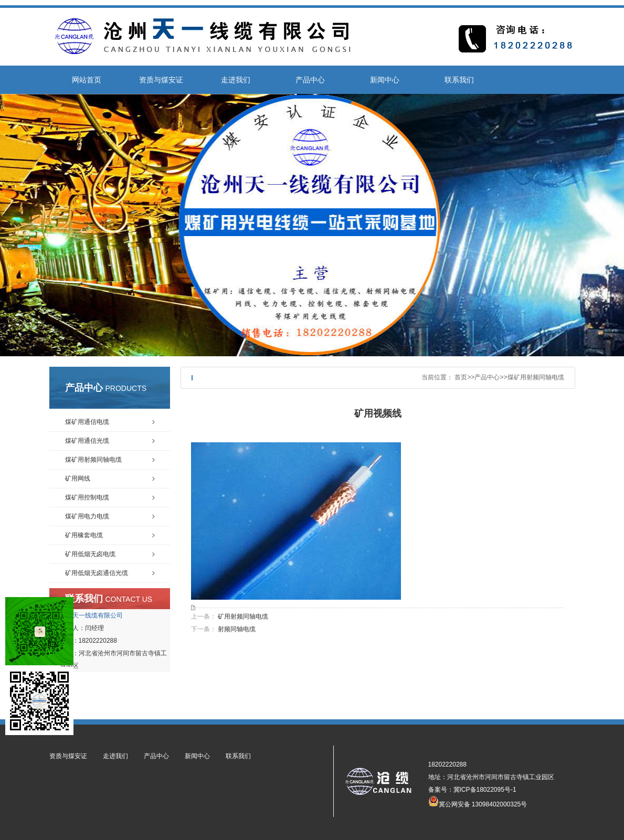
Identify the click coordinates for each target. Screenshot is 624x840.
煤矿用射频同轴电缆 (536, 377)
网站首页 (87, 80)
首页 (461, 377)
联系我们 (459, 80)
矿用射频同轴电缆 (243, 616)
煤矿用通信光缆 (87, 441)
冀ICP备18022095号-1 (485, 790)
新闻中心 (385, 80)
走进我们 (236, 80)
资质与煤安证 (161, 80)
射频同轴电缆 (237, 629)
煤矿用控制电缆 (87, 497)
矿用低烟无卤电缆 (90, 554)
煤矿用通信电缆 (87, 422)
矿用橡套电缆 (84, 535)
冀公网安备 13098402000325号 (478, 801)
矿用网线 (78, 479)
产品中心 (310, 80)
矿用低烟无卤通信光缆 (97, 573)
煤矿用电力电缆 (87, 516)
